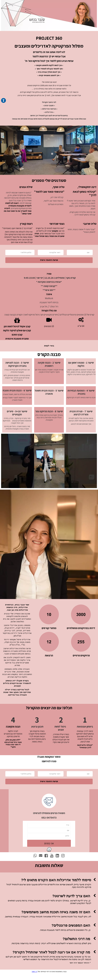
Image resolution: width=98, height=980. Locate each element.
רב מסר (34, 978)
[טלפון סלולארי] (20, 256)
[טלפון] (49, 842)
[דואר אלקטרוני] (51, 256)
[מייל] (49, 832)
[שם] (80, 256)
